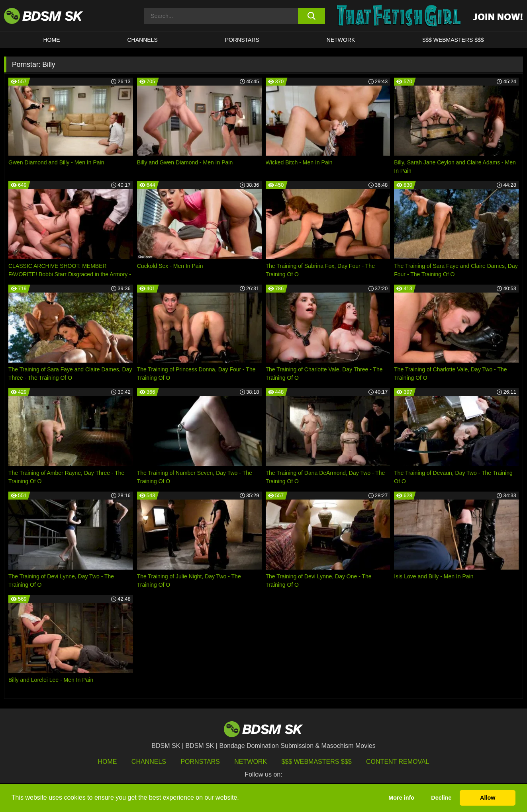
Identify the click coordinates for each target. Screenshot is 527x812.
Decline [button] (441, 798)
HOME (52, 40)
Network (341, 40)
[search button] (311, 16)
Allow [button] (488, 798)
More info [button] (401, 798)
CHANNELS (143, 40)
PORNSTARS (242, 40)
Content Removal (398, 762)
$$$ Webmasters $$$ (317, 762)
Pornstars (200, 762)
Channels (149, 762)
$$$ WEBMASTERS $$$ (453, 40)
